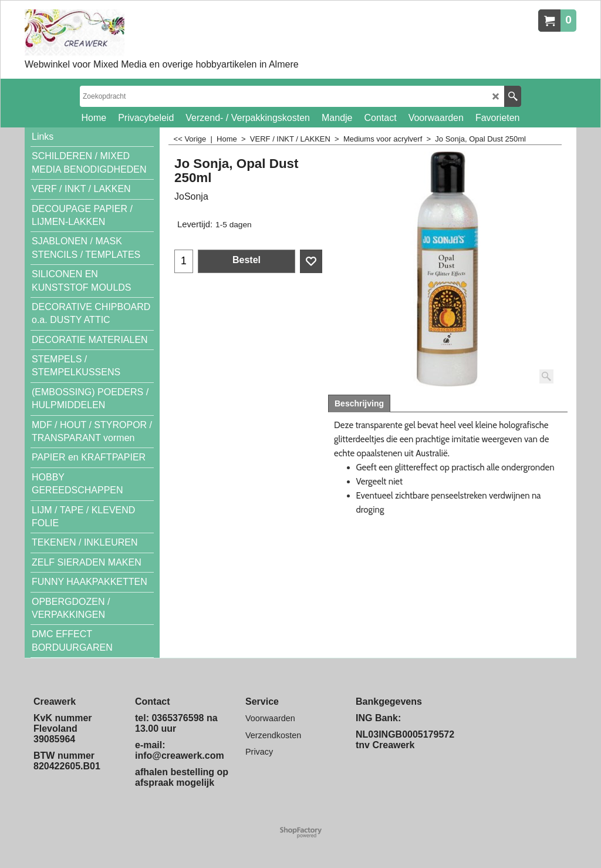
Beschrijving (359, 403)
